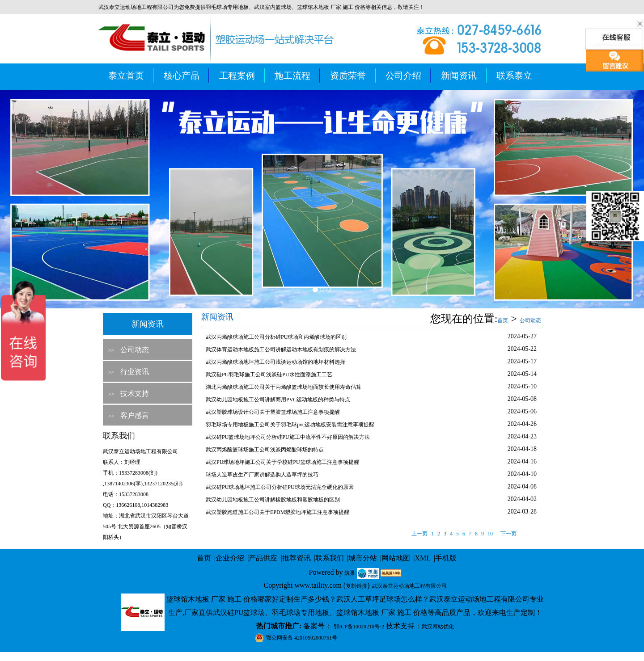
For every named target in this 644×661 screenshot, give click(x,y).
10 (490, 534)
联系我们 (330, 558)
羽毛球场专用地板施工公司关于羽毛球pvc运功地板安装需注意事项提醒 (290, 425)
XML (423, 558)
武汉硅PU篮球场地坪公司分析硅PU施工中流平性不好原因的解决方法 (288, 437)
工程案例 (237, 76)
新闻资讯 (459, 76)
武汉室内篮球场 (273, 7)
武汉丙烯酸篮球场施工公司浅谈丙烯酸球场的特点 (265, 450)
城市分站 (363, 558)
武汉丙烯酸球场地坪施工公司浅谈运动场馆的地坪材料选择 (275, 362)
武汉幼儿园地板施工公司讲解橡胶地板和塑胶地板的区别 (273, 500)
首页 (503, 320)
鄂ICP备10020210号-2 (359, 627)
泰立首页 (126, 76)
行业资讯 (135, 372)
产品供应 (263, 558)
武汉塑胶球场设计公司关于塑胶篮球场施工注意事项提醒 (273, 412)
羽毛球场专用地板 (227, 7)
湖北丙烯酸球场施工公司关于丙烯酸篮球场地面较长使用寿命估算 (284, 387)
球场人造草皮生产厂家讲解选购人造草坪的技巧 (262, 475)
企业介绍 (230, 558)
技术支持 (135, 394)
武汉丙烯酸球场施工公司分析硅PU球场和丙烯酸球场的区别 (276, 337)
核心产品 (182, 76)
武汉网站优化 (438, 627)
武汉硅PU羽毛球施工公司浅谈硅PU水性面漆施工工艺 (269, 375)
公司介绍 (403, 76)
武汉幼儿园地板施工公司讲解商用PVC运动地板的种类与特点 (278, 400)
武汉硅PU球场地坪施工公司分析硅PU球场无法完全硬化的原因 (280, 487)
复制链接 (356, 586)
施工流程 (292, 76)
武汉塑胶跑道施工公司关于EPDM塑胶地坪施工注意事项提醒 (278, 512)
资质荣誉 (348, 76)
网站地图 (396, 558)
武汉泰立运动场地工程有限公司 (409, 586)
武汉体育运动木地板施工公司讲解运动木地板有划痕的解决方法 (281, 349)
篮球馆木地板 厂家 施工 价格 (331, 7)
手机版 (446, 558)
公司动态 (135, 350)
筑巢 (350, 573)
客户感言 (135, 415)
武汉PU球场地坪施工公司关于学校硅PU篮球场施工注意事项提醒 (282, 462)
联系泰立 (514, 76)
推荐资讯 (297, 558)
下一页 (508, 534)
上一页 (419, 534)
